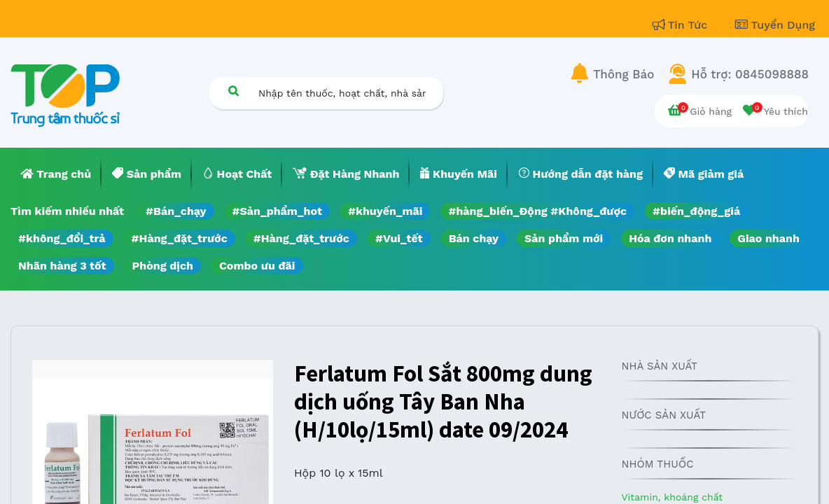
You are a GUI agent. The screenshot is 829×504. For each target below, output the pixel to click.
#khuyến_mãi (385, 211)
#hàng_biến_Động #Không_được (537, 211)
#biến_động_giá (696, 211)
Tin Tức (682, 25)
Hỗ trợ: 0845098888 (750, 74)
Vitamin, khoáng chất (673, 497)
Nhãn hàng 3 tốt (62, 266)
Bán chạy (474, 238)
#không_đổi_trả (62, 238)
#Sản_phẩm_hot (277, 211)
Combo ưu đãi (257, 266)
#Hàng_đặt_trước (180, 238)
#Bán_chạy (176, 211)
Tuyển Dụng (775, 25)
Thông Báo (624, 74)
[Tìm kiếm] (233, 91)
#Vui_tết (399, 238)
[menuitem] (56, 174)
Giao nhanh (768, 238)
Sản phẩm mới (564, 238)
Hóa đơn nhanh (670, 238)
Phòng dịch (163, 266)
